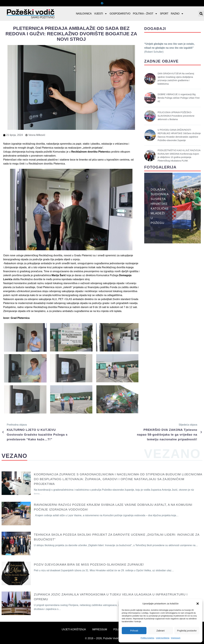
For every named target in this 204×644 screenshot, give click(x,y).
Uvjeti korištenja (163, 638)
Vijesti (101, 14)
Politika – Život (145, 14)
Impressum (176, 638)
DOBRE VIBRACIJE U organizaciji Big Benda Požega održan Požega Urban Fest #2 (179, 98)
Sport (164, 14)
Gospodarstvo (120, 14)
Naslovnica (84, 14)
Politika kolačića (147, 638)
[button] (198, 604)
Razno (177, 14)
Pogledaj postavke (187, 631)
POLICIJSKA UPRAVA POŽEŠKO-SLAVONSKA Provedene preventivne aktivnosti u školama (176, 116)
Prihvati (134, 631)
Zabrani (161, 631)
